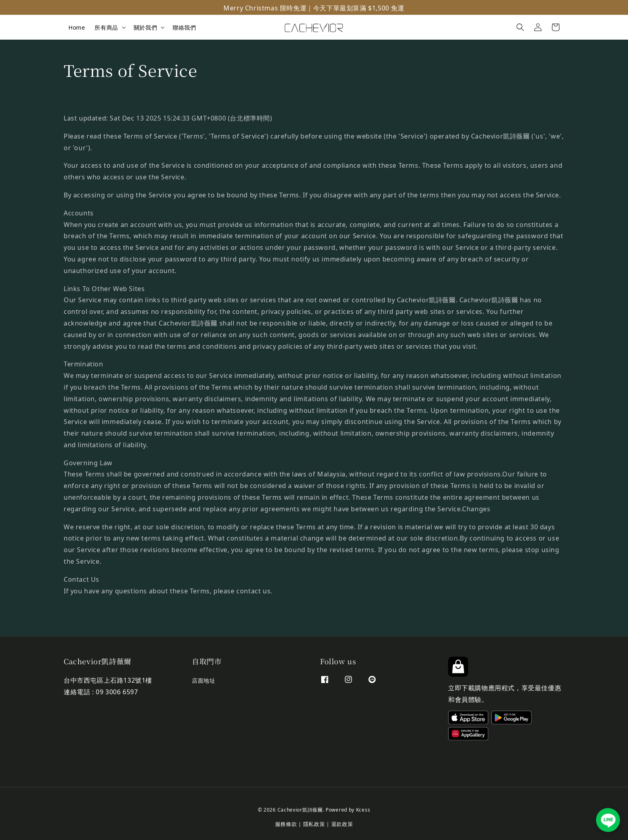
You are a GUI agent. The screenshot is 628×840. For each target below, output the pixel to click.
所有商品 (106, 27)
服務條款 (286, 823)
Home (77, 27)
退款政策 (342, 823)
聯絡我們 (184, 27)
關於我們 (145, 27)
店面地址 (203, 681)
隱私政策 (314, 823)
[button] (520, 27)
